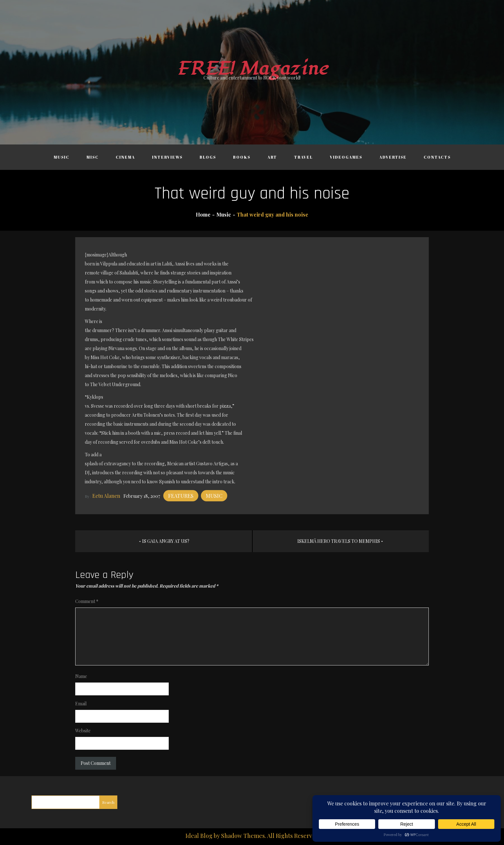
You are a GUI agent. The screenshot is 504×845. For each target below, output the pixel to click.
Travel (303, 157)
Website (83, 731)
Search (108, 802)
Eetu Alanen (106, 496)
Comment (87, 601)
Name (81, 676)
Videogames (346, 157)
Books (242, 157)
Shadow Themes (243, 836)
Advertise (393, 157)
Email (81, 704)
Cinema (125, 157)
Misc (93, 157)
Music (62, 157)
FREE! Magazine (252, 69)
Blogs (208, 157)
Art (272, 157)
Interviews (167, 157)
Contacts (437, 157)
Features (181, 496)
